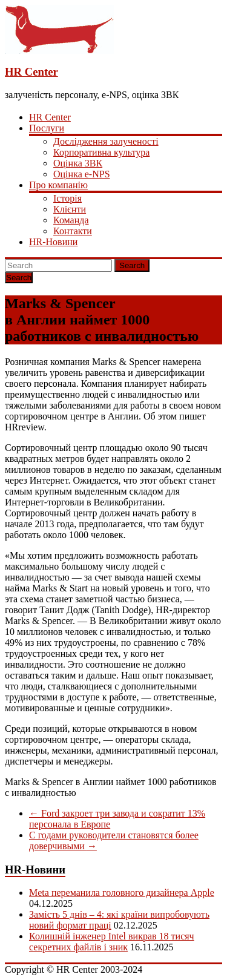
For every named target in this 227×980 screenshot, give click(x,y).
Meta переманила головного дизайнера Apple (122, 893)
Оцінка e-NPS (82, 174)
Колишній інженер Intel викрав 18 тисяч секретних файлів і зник (112, 942)
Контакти (73, 231)
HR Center (31, 72)
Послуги (47, 128)
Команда (71, 220)
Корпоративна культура (101, 152)
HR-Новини (53, 242)
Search (132, 265)
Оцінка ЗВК (78, 163)
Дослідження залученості (106, 141)
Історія (67, 198)
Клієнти (70, 209)
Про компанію (58, 185)
